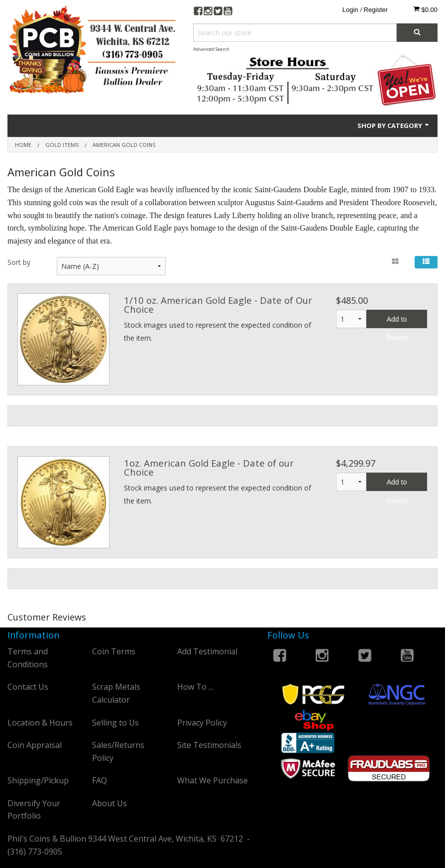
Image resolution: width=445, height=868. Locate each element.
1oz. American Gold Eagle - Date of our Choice (209, 467)
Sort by (19, 262)
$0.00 (425, 9)
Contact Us (28, 687)
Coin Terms (114, 651)
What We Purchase (213, 780)
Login (350, 10)
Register (376, 10)
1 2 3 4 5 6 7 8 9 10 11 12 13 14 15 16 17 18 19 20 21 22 (351, 319)
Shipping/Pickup (38, 780)
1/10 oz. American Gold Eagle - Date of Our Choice (218, 305)
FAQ (100, 780)
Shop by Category (394, 125)
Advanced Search (211, 49)
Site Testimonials (209, 745)
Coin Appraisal (35, 745)
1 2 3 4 (351, 482)
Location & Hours (40, 723)
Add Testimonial (207, 651)
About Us (110, 803)
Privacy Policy (202, 723)
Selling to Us (115, 723)
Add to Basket (397, 322)
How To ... (195, 687)
